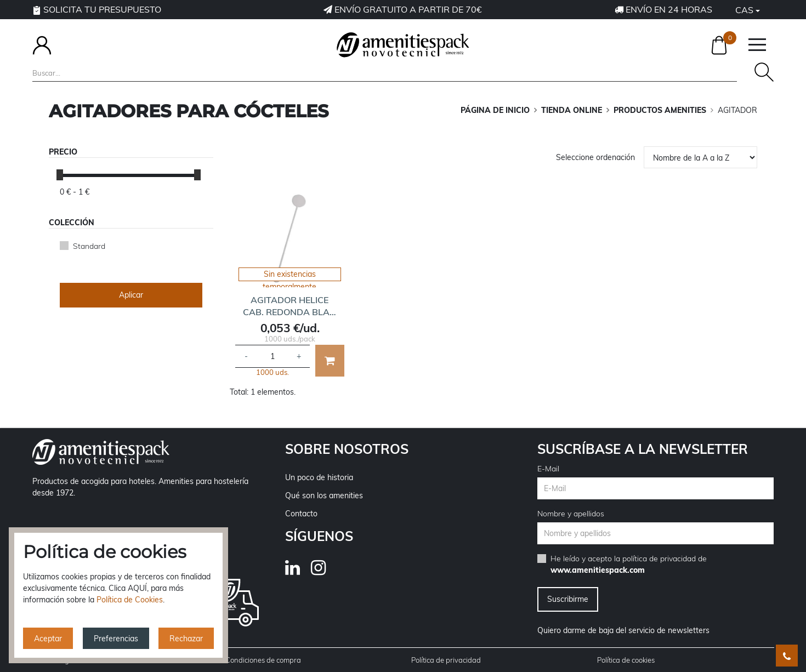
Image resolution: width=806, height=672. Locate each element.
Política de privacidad (446, 660)
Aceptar (48, 639)
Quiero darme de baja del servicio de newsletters (623, 630)
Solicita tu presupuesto (97, 9)
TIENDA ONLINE (572, 110)
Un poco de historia (319, 477)
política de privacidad (659, 559)
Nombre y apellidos (571, 514)
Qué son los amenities (324, 496)
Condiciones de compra (263, 660)
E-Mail (548, 469)
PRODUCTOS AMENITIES (660, 110)
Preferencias (116, 639)
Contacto (301, 514)
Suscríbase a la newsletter (643, 449)
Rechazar (186, 639)
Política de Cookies (130, 600)
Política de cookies (626, 660)
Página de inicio (495, 110)
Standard (89, 246)
